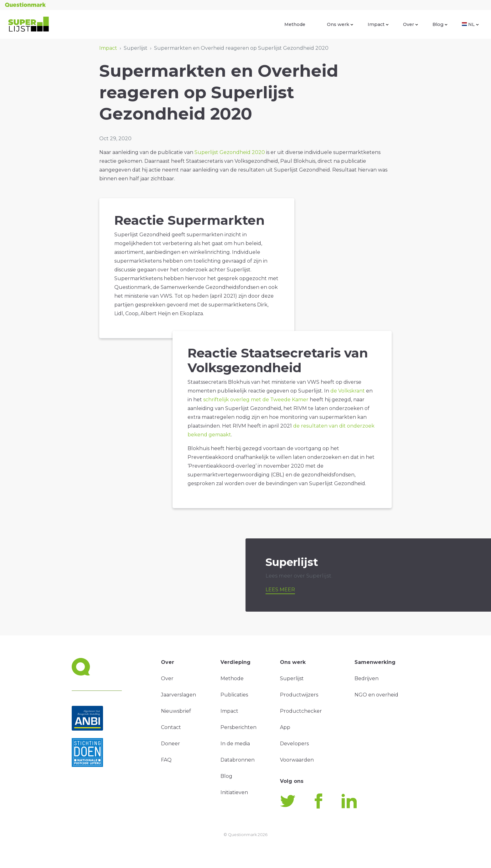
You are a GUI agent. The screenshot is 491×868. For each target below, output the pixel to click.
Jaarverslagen (178, 695)
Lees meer (280, 590)
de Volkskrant (348, 391)
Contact (171, 727)
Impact (378, 24)
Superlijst (292, 678)
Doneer (171, 744)
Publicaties (234, 695)
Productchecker (301, 711)
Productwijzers (299, 695)
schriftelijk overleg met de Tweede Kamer (256, 400)
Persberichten (238, 727)
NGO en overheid (376, 695)
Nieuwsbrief (176, 711)
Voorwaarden (297, 760)
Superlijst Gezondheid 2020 (230, 152)
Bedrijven (367, 678)
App (285, 727)
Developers (294, 744)
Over (411, 24)
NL (470, 24)
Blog (440, 24)
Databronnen (238, 760)
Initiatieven (234, 792)
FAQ (166, 760)
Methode (295, 24)
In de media (235, 744)
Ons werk (340, 24)
